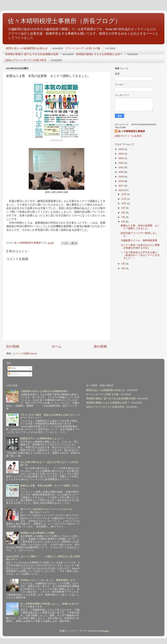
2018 (121, 181)
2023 (121, 158)
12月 (124, 194)
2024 (121, 154)
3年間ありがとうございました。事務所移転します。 (49, 580)
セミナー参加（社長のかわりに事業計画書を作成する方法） (140, 246)
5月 (123, 264)
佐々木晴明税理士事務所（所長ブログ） (64, 21)
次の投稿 (13, 346)
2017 (121, 186)
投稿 (12, 368)
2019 (121, 177)
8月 (123, 213)
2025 (121, 149)
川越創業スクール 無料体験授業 (139, 240)
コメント (14, 374)
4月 (123, 268)
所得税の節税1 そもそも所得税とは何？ (99, 54)
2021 (121, 167)
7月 (123, 217)
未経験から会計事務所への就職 (37, 533)
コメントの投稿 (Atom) (25, 354)
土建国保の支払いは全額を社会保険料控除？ (45, 391)
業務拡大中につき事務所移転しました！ (42, 439)
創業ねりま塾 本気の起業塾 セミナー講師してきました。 (140, 227)
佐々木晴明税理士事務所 (132, 131)
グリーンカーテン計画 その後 (83, 48)
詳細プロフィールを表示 (128, 136)
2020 (121, 172)
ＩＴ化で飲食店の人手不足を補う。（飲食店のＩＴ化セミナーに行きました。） (140, 255)
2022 (121, 163)
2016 (121, 190)
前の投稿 (100, 346)
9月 (123, 208)
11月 (124, 199)
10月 (124, 203)
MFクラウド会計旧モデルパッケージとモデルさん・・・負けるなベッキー (46, 511)
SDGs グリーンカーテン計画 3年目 (26, 60)
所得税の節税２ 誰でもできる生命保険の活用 (32, 54)
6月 (123, 222)
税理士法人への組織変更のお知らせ (27, 48)
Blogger (105, 631)
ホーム (57, 346)
